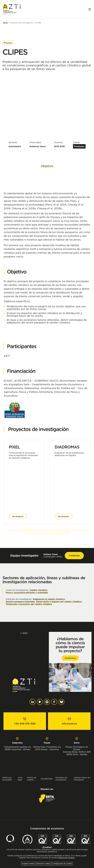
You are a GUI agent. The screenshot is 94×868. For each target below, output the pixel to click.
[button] (6, 531)
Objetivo (47, 166)
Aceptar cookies (28, 864)
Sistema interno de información (82, 779)
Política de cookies (32, 779)
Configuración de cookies (62, 864)
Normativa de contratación (61, 779)
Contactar (74, 556)
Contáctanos (70, 658)
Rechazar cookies (43, 864)
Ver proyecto (18, 516)
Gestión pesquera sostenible (20, 602)
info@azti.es (69, 724)
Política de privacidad (7, 779)
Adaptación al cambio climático (49, 599)
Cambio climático (38, 590)
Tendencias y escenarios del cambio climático (29, 604)
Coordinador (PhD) (53, 556)
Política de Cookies (67, 858)
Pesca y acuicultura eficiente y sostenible (27, 593)
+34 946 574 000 (25, 724)
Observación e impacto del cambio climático (59, 602)
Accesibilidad (46, 779)
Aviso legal (20, 779)
